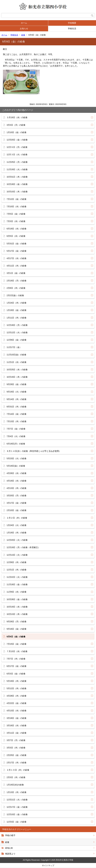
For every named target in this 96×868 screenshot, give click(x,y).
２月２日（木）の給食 (17, 518)
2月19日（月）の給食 (17, 281)
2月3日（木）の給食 (16, 777)
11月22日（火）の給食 (17, 577)
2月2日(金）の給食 (15, 295)
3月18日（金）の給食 (17, 718)
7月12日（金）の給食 (17, 199)
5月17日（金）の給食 (17, 251)
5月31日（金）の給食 (17, 244)
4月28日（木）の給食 (17, 696)
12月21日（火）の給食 (17, 800)
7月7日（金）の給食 (16, 429)
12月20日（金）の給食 (17, 140)
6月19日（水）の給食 (17, 229)
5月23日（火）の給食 (17, 458)
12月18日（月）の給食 (17, 325)
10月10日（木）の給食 (17, 192)
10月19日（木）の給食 (17, 377)
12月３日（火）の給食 (17, 154)
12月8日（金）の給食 (17, 340)
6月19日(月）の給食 (16, 444)
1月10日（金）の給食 (17, 132)
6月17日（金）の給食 (17, 666)
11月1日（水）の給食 (17, 362)
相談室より (10, 854)
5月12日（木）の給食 (17, 688)
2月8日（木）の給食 (16, 288)
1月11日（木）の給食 (17, 318)
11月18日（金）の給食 (17, 584)
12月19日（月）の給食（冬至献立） (23, 547)
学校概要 (72, 23)
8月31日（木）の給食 (17, 407)
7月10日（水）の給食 (17, 206)
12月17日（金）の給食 (17, 807)
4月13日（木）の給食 (17, 488)
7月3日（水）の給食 (16, 221)
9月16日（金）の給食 (17, 629)
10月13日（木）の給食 (17, 614)
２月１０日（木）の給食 (18, 770)
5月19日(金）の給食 (16, 466)
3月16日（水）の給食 (17, 725)
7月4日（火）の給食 (16, 436)
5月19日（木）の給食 (17, 681)
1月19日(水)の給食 (15, 785)
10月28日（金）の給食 (17, 599)
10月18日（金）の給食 (17, 184)
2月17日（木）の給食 (17, 763)
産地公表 (9, 848)
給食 (23, 35)
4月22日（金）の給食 (17, 703)
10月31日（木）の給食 (17, 177)
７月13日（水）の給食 (17, 651)
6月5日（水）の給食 (16, 236)
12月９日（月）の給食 (17, 147)
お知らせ (24, 29)
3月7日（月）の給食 (16, 740)
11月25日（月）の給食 (17, 162)
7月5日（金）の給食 (16, 214)
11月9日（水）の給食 (17, 592)
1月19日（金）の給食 (17, 310)
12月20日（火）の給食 (17, 540)
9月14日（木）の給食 (17, 399)
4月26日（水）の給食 (17, 473)
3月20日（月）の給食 (17, 496)
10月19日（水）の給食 (17, 607)
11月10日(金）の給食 (16, 355)
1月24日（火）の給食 (17, 525)
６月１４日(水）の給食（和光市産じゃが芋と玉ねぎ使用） (34, 451)
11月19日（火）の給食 (17, 169)
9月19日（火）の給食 (17, 392)
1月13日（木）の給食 (17, 792)
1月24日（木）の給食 (17, 303)
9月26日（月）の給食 (17, 621)
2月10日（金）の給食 (17, 510)
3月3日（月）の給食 (16, 125)
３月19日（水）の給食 (17, 117)
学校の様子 (10, 835)
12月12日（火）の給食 (17, 332)
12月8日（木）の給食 (17, 562)
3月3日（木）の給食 (16, 748)
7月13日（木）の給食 (17, 421)
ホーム (24, 23)
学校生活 (72, 29)
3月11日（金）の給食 (17, 733)
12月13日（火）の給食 (17, 555)
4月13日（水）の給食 (17, 711)
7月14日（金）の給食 (17, 414)
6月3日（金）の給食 (16, 674)
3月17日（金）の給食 (17, 503)
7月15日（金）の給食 (17, 644)
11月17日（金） (14, 347)
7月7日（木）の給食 (16, 659)
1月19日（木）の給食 (17, 533)
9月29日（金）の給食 (17, 384)
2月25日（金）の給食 (17, 755)
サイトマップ (48, 865)
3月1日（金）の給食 (16, 273)
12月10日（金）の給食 (17, 814)
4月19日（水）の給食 (17, 481)
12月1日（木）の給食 (17, 570)
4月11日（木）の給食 (17, 266)
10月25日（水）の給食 (17, 370)
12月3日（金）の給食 (17, 822)
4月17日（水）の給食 (17, 258)
